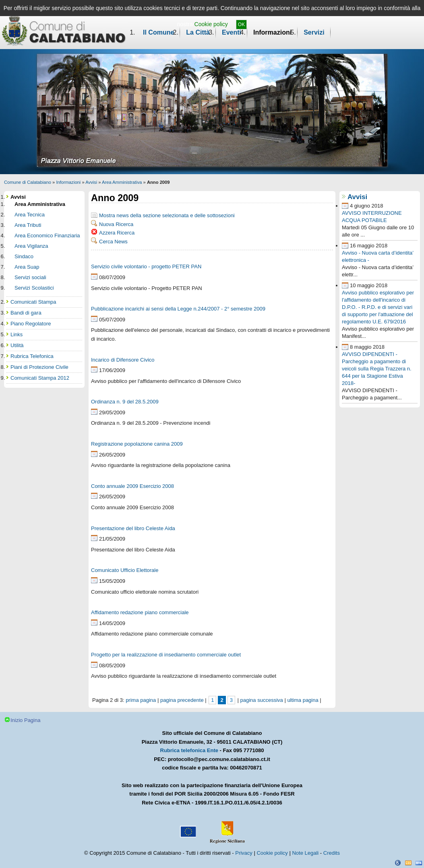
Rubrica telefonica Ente (189, 750)
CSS (408, 863)
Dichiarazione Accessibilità (398, 863)
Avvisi (91, 182)
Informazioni (272, 32)
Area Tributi (28, 225)
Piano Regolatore (31, 324)
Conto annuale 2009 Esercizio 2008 (132, 486)
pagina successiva (262, 700)
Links (17, 334)
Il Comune (158, 32)
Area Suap (27, 267)
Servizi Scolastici (34, 288)
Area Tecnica (30, 215)
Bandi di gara (26, 313)
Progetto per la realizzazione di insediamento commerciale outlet (166, 655)
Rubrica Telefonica (32, 356)
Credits (332, 853)
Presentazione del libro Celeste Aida (133, 528)
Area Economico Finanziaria (47, 236)
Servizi (314, 32)
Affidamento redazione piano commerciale (140, 612)
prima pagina (141, 700)
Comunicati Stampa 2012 (40, 378)
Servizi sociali (30, 277)
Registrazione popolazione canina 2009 (137, 444)
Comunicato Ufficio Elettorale (125, 570)
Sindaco (24, 256)
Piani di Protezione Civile (39, 367)
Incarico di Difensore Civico (123, 360)
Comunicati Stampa (33, 302)
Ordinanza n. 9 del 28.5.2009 (125, 402)
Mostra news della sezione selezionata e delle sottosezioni (167, 215)
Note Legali (305, 853)
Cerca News (113, 242)
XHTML (419, 863)
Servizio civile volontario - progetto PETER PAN (146, 266)
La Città (198, 32)
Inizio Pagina (25, 720)
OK (241, 25)
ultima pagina (303, 700)
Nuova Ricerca (116, 224)
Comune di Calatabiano (28, 182)
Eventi (232, 32)
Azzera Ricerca (117, 233)
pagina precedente (182, 700)
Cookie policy (211, 24)
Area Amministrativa (122, 182)
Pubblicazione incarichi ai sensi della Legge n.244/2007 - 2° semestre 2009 (178, 309)
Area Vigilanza (31, 246)
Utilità (17, 345)
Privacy (244, 853)
